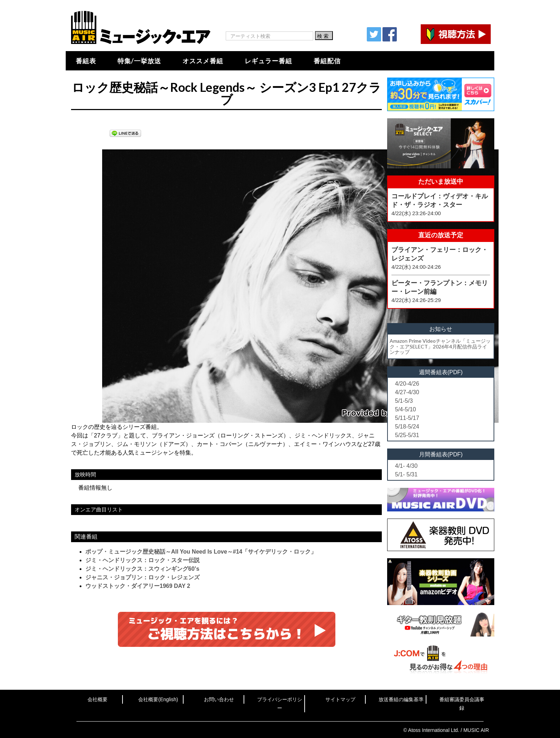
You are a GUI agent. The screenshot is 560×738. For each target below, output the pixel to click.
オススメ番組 (203, 61)
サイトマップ (340, 699)
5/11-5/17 (407, 418)
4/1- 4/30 (406, 466)
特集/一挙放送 (139, 61)
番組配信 (327, 61)
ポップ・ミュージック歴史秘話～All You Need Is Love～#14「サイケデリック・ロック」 (201, 552)
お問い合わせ (219, 699)
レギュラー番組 (268, 61)
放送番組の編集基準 (401, 699)
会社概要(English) (158, 699)
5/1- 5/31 (406, 474)
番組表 (86, 61)
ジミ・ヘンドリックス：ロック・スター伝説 (142, 560)
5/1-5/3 (404, 401)
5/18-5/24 (407, 427)
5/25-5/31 (407, 435)
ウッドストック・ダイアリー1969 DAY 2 (138, 586)
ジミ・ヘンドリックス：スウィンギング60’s (142, 569)
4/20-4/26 (407, 384)
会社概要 (97, 699)
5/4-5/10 (406, 409)
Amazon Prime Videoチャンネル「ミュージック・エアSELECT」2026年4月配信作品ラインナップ (440, 346)
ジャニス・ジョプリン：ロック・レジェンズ (142, 577)
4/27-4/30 (407, 392)
